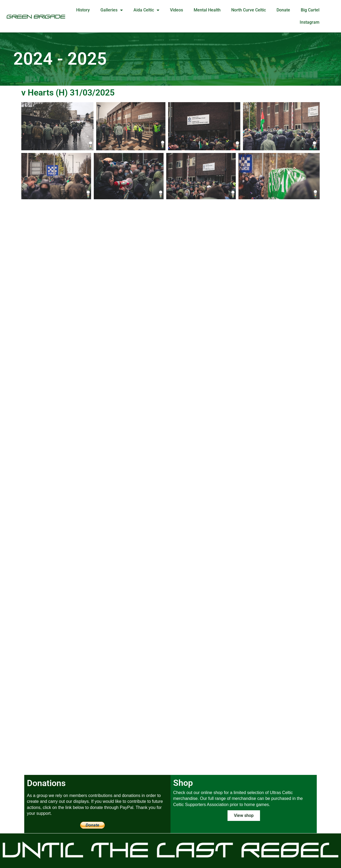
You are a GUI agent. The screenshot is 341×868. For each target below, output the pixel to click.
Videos (176, 10)
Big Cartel (310, 10)
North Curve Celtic (249, 10)
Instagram (310, 22)
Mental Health (207, 10)
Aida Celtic (146, 10)
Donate (283, 10)
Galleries (112, 10)
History (83, 10)
